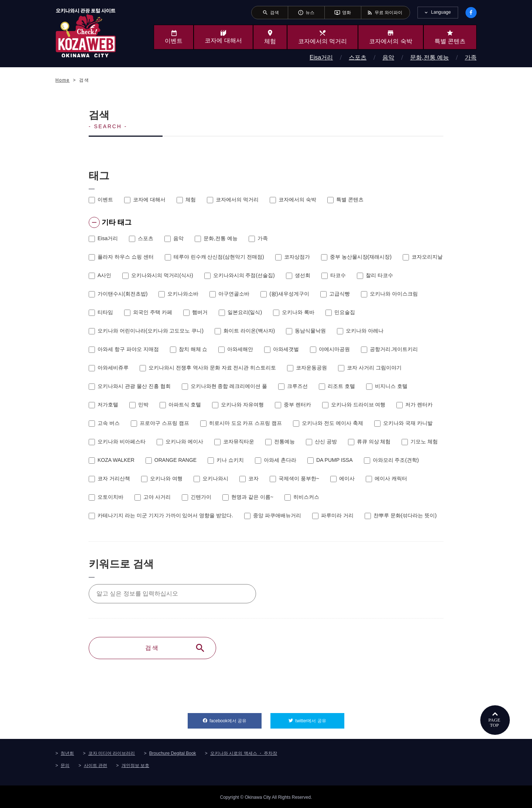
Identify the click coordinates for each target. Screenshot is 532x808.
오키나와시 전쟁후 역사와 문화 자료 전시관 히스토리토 (208, 367)
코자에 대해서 (145, 200)
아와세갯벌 (282, 349)
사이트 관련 (96, 764)
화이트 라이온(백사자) (245, 330)
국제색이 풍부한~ (294, 478)
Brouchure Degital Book (173, 752)
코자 (249, 478)
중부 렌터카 (293, 404)
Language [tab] (441, 12)
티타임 (101, 312)
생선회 (298, 275)
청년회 (67, 752)
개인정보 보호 (135, 764)
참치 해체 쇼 (189, 349)
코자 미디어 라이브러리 (112, 752)
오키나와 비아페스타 (117, 441)
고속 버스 (104, 423)
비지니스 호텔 (387, 386)
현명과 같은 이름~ (248, 497)
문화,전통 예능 (429, 57)
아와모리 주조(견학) (391, 460)
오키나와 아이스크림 (389, 293)
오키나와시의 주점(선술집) (240, 275)
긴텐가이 (197, 497)
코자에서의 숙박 (293, 200)
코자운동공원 (307, 367)
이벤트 (101, 200)
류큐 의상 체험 (369, 441)
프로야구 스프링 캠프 (160, 423)
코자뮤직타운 (234, 441)
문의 (65, 764)
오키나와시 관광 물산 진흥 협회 (130, 386)
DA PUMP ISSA (330, 460)
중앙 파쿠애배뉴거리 (273, 515)
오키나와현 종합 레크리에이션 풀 (225, 386)
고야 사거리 (153, 497)
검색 (175, 648)
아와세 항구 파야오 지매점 (124, 349)
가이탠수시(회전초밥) (118, 293)
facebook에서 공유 (236, 718)
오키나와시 (211, 478)
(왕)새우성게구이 (285, 293)
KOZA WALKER (112, 460)
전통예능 (280, 441)
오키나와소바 (178, 293)
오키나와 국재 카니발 (403, 423)
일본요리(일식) (240, 312)
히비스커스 (302, 497)
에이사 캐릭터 (386, 478)
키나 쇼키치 (226, 460)
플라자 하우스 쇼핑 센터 (121, 256)
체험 (186, 200)
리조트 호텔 (337, 386)
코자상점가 (293, 256)
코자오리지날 (423, 256)
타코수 (334, 275)
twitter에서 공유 (320, 718)
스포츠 (358, 57)
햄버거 (195, 312)
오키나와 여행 (162, 478)
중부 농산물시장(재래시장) (356, 256)
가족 (471, 57)
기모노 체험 (420, 441)
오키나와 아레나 (360, 330)
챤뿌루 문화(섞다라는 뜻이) (401, 515)
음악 (388, 57)
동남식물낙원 (306, 330)
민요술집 (340, 312)
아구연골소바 (229, 293)
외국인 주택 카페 (148, 312)
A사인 (100, 275)
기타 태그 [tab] (109, 222)
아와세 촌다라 (276, 460)
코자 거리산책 (109, 478)
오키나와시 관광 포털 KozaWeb (86, 33)
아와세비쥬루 (109, 367)
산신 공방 (321, 441)
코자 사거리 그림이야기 (370, 367)
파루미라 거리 (333, 515)
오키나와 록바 (294, 312)
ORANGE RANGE (171, 460)
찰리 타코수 (375, 275)
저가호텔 (103, 404)
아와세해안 (236, 349)
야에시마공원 (330, 349)
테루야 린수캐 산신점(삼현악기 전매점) (214, 256)
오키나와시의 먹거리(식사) (158, 275)
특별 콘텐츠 (345, 200)
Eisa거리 (321, 57)
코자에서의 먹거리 (233, 200)
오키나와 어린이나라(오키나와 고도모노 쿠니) (146, 330)
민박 (139, 404)
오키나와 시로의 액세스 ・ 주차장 (244, 752)
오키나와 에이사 (180, 441)
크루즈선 (293, 386)
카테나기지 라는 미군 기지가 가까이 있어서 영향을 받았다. (161, 515)
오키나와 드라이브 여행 (354, 404)
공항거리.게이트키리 (389, 349)
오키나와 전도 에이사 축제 (328, 423)
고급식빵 (335, 293)
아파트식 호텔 (180, 404)
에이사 (342, 478)
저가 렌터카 (415, 404)
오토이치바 (106, 497)
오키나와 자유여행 (238, 404)
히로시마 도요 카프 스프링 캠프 (241, 423)
